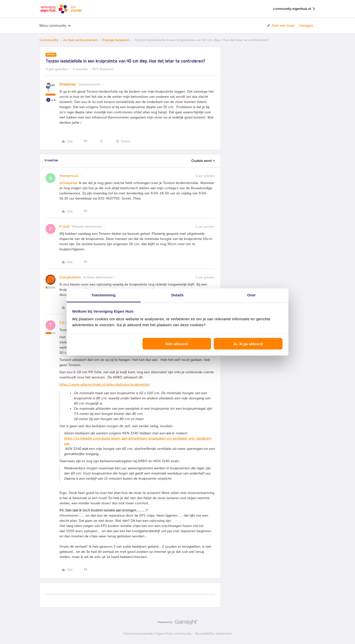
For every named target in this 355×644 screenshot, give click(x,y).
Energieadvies (70, 277)
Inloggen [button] (306, 25)
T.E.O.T (65, 323)
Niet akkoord (177, 344)
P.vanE (65, 227)
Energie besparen (116, 40)
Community (49, 40)
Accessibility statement (213, 634)
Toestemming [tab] (104, 295)
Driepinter (68, 84)
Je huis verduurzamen (80, 40)
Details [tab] (177, 295)
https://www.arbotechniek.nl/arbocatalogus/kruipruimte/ (105, 384)
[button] (281, 26)
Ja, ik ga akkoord (248, 344)
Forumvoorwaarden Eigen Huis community (157, 634)
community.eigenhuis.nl (294, 9)
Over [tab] (252, 295)
